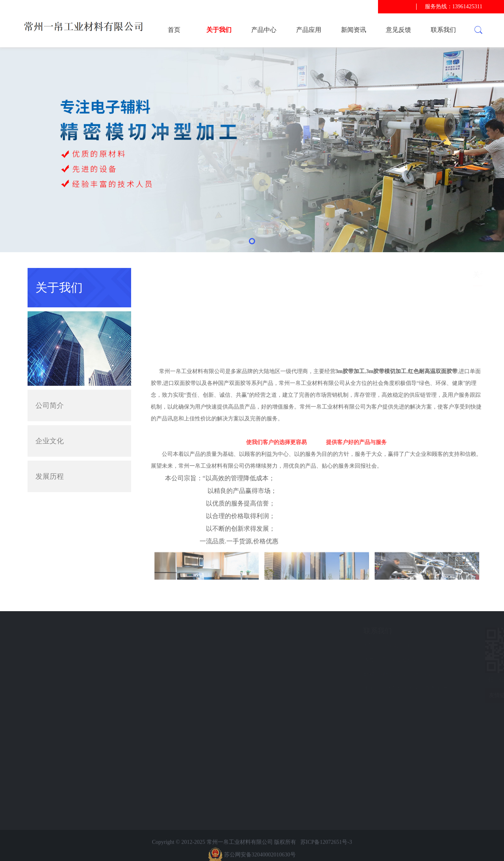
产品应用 (309, 30)
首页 (174, 30)
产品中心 (264, 30)
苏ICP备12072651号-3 (326, 853)
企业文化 (50, 441)
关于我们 (219, 30)
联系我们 (443, 30)
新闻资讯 (354, 30)
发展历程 (50, 476)
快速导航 (63, 631)
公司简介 (50, 405)
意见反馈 (398, 30)
